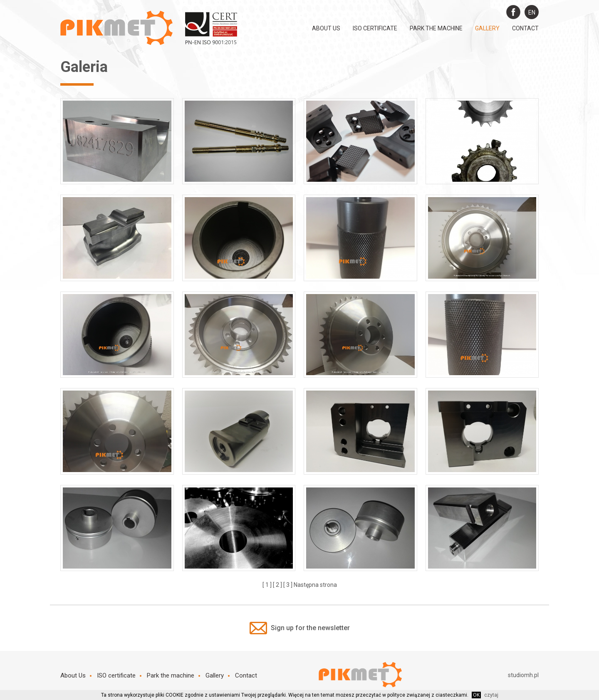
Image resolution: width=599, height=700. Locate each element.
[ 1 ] (267, 585)
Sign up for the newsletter (300, 628)
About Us (326, 28)
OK (476, 695)
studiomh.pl (523, 675)
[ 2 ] (277, 585)
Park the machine (436, 28)
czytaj (491, 695)
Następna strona (315, 585)
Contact (525, 28)
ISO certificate (375, 28)
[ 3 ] (288, 585)
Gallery (487, 28)
